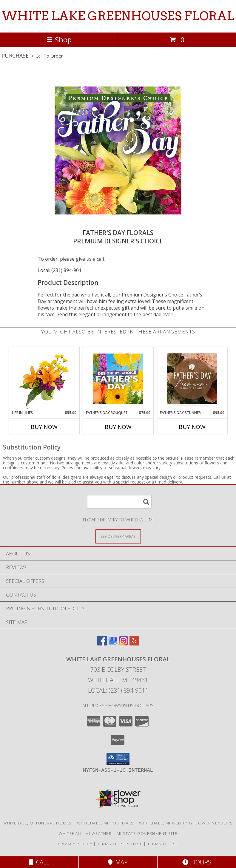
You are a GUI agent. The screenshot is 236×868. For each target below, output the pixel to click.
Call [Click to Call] (39, 862)
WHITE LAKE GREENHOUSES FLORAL (118, 16)
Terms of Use (163, 844)
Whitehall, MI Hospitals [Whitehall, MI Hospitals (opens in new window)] (105, 823)
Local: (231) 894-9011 (61, 270)
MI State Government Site (147, 833)
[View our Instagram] (124, 644)
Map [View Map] (118, 862)
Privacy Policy (75, 844)
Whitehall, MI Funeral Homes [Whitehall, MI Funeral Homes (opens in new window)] (38, 823)
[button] (118, 759)
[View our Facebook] (102, 644)
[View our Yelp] (134, 644)
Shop (59, 40)
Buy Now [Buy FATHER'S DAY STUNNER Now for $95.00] (192, 427)
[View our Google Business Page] (113, 644)
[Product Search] (119, 502)
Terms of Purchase (120, 844)
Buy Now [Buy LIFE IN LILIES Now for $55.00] (44, 427)
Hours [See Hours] (197, 862)
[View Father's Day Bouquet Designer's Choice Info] (118, 379)
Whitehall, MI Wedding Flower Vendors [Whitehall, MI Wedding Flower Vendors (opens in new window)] (186, 823)
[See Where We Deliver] (118, 536)
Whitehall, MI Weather (85, 833)
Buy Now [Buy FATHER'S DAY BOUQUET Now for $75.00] (118, 427)
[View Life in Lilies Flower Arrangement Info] (44, 379)
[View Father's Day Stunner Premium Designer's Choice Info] (192, 379)
